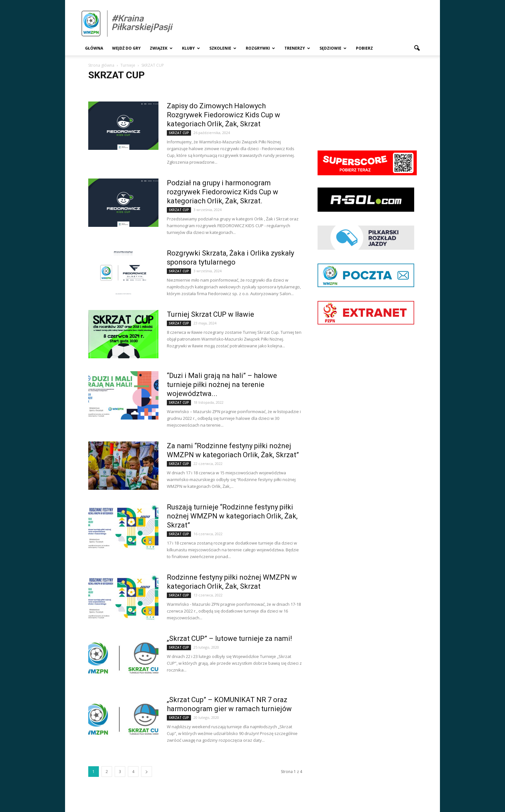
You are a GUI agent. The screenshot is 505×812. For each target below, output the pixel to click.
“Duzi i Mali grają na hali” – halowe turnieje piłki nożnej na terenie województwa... (222, 385)
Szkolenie (223, 48)
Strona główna (101, 65)
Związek (161, 48)
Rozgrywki (260, 48)
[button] (417, 48)
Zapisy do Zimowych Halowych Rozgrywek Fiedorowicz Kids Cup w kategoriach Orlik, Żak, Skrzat (224, 115)
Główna (94, 48)
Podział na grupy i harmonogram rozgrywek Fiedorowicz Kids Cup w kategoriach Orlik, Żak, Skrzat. (223, 192)
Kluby (191, 48)
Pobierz (364, 48)
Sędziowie (333, 48)
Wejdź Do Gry (126, 48)
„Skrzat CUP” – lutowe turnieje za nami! (229, 638)
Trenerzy (297, 48)
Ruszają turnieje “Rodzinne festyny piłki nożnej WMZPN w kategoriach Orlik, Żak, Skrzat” (232, 516)
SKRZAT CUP (179, 133)
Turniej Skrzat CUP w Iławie (210, 314)
